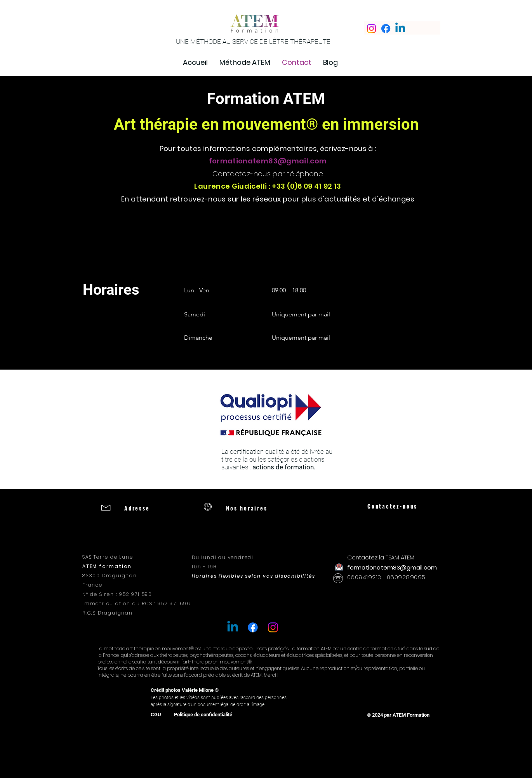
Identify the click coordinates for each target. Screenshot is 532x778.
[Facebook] (386, 29)
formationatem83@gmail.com (268, 161)
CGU (156, 715)
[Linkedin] (400, 29)
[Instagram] (371, 29)
